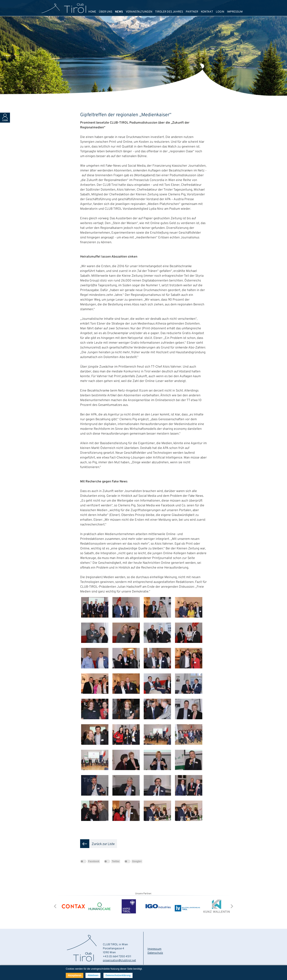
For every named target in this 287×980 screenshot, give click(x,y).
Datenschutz (155, 953)
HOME (92, 12)
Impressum (154, 949)
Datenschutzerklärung (118, 975)
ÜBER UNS (106, 12)
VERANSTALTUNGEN (139, 12)
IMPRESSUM (235, 12)
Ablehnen (93, 975)
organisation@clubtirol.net (119, 961)
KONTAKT (207, 12)
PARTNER (192, 12)
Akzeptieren (75, 975)
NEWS (119, 12)
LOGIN (220, 12)
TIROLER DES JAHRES (169, 12)
